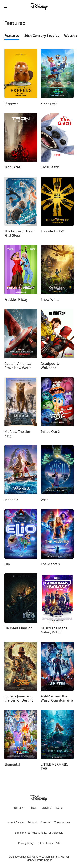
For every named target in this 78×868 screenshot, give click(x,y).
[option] (14, 37)
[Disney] (39, 7)
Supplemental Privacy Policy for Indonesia (39, 833)
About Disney (16, 822)
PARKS (60, 808)
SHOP (33, 808)
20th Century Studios (42, 36)
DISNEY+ (19, 808)
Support (32, 822)
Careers (46, 822)
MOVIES (46, 808)
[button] (6, 7)
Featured (12, 36)
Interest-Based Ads (49, 843)
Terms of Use (62, 822)
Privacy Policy (26, 843)
